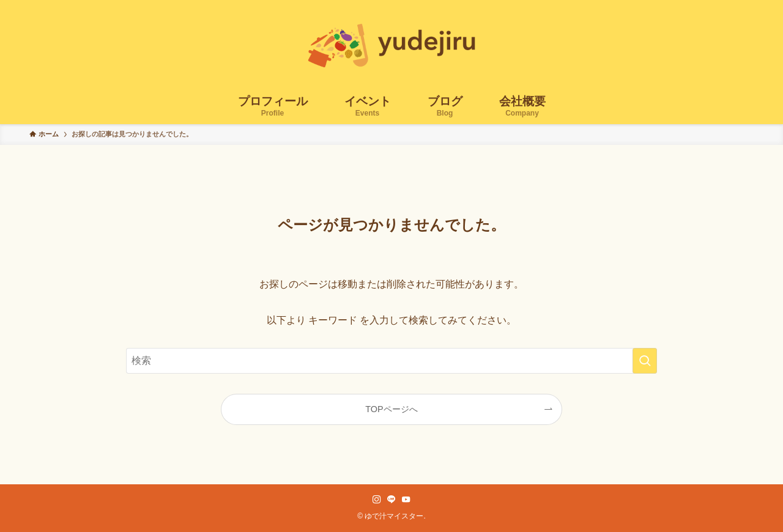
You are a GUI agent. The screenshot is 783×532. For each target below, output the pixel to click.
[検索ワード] (391, 361)
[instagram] (377, 500)
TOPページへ (391, 409)
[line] (391, 500)
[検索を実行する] (645, 361)
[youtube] (406, 500)
